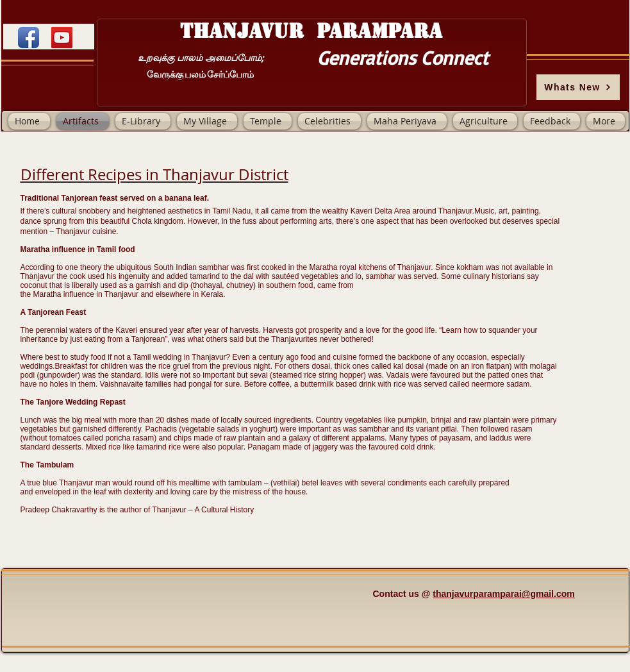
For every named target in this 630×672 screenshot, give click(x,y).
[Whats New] (578, 87)
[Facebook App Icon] (29, 38)
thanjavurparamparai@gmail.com (503, 594)
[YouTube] (62, 38)
